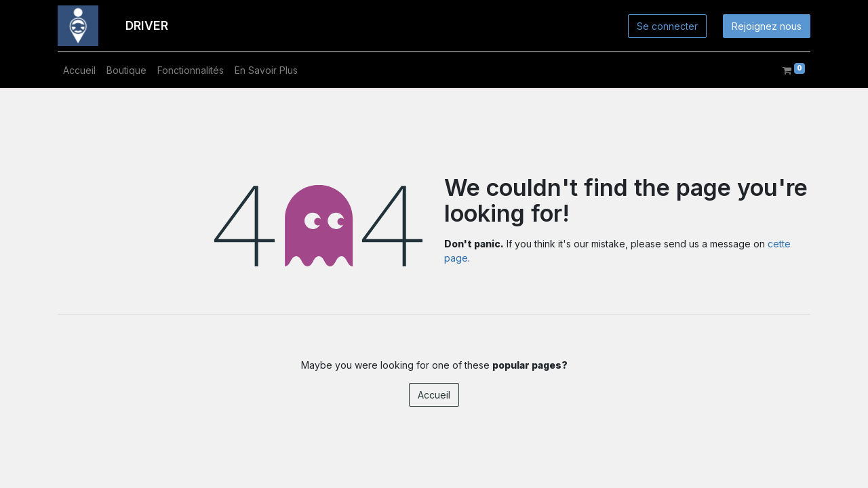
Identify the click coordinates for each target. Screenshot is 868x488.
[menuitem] (79, 70)
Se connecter (667, 26)
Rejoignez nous (767, 26)
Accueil (434, 395)
